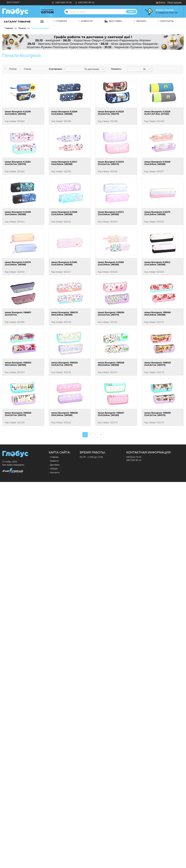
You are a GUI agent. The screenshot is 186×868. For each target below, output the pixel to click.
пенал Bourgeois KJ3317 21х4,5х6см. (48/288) (64, 163)
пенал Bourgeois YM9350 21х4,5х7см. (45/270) (157, 414)
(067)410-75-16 (62, 3)
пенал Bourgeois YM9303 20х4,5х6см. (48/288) (18, 364)
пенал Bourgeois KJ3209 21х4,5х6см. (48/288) (64, 113)
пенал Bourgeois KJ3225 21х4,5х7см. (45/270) (111, 113)
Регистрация (174, 3)
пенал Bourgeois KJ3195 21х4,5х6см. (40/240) (18, 113)
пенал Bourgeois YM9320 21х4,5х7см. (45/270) (64, 364)
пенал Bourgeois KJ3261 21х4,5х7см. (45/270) (18, 163)
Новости (86, 21)
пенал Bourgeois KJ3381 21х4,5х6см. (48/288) (64, 263)
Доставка (113, 21)
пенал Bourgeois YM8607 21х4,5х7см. (18, 314)
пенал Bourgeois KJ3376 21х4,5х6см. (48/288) (18, 263)
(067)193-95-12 (85, 3)
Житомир (14, 2)
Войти (162, 3)
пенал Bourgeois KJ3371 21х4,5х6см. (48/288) (111, 213)
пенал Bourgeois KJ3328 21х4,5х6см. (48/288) (157, 163)
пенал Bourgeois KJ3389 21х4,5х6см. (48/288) (111, 263)
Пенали (22, 28)
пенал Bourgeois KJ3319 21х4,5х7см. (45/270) (111, 163)
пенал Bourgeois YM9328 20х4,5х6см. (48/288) (111, 364)
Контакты (166, 21)
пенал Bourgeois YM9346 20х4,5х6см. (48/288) (64, 414)
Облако (140, 21)
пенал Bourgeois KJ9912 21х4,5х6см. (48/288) (157, 263)
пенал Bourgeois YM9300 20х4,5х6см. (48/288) (157, 314)
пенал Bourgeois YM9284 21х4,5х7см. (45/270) (111, 314)
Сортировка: (54, 69)
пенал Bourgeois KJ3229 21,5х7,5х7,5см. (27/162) (157, 113)
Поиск (131, 12)
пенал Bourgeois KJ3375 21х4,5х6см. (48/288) (157, 213)
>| (101, 435)
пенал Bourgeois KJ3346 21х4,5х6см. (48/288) (64, 213)
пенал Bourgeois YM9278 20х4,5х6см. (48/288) (64, 314)
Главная (60, 21)
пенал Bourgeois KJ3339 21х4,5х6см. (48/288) (18, 213)
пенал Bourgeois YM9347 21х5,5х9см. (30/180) (111, 414)
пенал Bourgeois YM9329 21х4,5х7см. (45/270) (157, 364)
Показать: (116, 69)
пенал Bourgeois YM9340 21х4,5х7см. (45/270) (18, 414)
